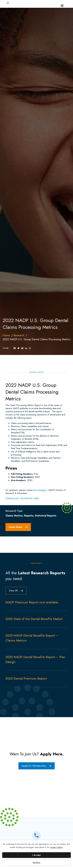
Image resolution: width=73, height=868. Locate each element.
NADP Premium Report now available (32, 614)
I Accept (37, 855)
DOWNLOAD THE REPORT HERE (22, 510)
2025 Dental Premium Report (26, 690)
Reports (29, 527)
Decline (36, 863)
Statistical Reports (46, 527)
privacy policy (57, 847)
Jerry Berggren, (41, 502)
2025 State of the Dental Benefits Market (34, 630)
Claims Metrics (14, 527)
